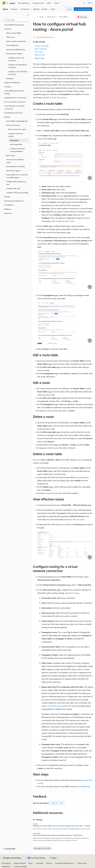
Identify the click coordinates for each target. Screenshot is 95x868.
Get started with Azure (83, 9)
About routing (74, 593)
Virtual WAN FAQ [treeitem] (12, 45)
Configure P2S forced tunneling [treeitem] (17, 193)
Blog (30, 863)
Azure (41, 17)
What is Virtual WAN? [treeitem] (14, 33)
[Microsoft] (4, 3)
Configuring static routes (64, 221)
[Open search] (84, 3)
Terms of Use (82, 863)
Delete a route (40, 55)
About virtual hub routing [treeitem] (17, 129)
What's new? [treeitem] (11, 37)
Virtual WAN (63, 17)
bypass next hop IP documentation (55, 706)
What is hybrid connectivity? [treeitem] (16, 41)
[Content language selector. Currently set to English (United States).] (12, 858)
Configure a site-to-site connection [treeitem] (16, 59)
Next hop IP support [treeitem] (13, 171)
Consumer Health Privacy (64, 863)
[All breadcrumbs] (35, 17)
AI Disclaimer (6, 863)
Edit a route (39, 52)
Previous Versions (20, 863)
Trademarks (6, 866)
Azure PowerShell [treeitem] (16, 144)
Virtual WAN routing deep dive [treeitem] (17, 121)
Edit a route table (41, 49)
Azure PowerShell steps (80, 67)
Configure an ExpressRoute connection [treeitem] (17, 66)
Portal (70, 9)
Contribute (40, 863)
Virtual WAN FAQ (83, 786)
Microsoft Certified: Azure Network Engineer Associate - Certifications (58, 835)
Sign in (90, 3)
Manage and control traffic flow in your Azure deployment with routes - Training (62, 826)
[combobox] (16, 20)
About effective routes (76, 519)
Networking (51, 17)
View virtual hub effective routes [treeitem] (15, 161)
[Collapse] (28, 15)
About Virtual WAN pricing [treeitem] (16, 50)
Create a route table (42, 46)
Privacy (49, 863)
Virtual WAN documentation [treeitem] (14, 25)
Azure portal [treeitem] (14, 140)
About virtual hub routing (56, 97)
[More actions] (91, 17)
